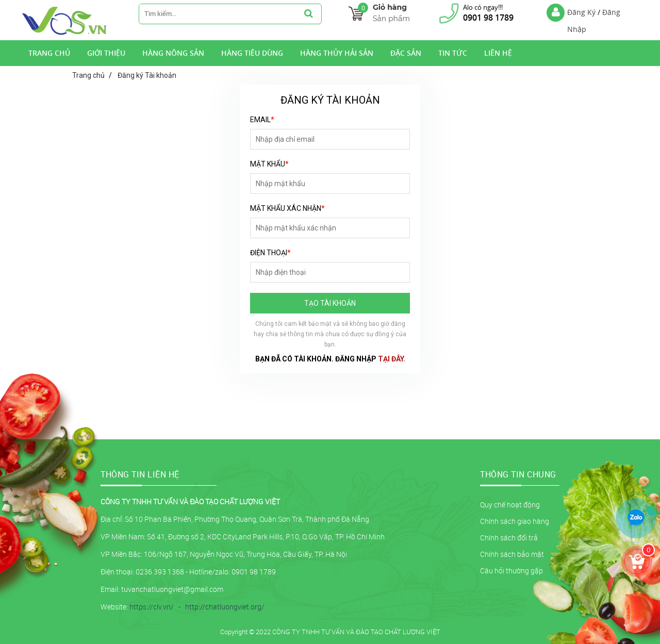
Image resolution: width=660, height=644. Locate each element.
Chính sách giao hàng (515, 521)
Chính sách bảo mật (512, 554)
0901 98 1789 (488, 18)
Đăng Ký (581, 12)
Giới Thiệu (106, 53)
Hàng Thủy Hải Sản (337, 53)
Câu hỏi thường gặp (511, 571)
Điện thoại (270, 253)
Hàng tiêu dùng (252, 53)
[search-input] (217, 13)
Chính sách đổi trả (509, 538)
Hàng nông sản (173, 53)
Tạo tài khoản (330, 303)
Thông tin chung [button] (518, 474)
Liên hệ (498, 53)
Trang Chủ (49, 53)
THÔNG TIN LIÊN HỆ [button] (140, 474)
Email (262, 120)
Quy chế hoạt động (510, 505)
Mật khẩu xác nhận (287, 208)
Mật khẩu (269, 164)
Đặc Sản (406, 53)
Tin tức (453, 53)
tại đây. (392, 359)
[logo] (65, 34)
